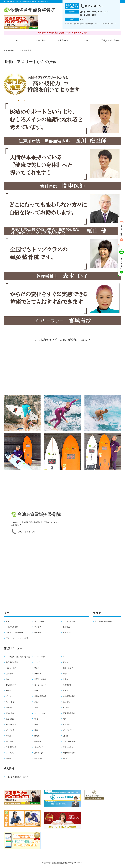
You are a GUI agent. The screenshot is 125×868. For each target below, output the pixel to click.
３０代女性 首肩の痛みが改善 (18, 657)
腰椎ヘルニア (40, 674)
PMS (36, 691)
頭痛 (65, 719)
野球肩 (66, 662)
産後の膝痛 (10, 713)
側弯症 (66, 736)
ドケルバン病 (40, 713)
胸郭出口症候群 (40, 679)
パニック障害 (11, 668)
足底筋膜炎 (39, 753)
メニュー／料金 (39, 41)
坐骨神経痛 (67, 685)
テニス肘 (9, 741)
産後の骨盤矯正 (40, 696)
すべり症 (66, 724)
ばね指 (9, 696)
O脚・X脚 (38, 758)
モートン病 (10, 702)
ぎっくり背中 (11, 730)
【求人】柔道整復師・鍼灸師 (17, 777)
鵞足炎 (37, 736)
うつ (65, 657)
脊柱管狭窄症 (11, 724)
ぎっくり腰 (67, 730)
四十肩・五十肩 (40, 685)
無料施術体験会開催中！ (104, 621)
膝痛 (36, 730)
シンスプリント (12, 753)
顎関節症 (9, 707)
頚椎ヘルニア (68, 668)
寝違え (37, 719)
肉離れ (9, 691)
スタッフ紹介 (40, 621)
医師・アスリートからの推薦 (17, 638)
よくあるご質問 (12, 627)
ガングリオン (40, 662)
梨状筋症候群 (11, 685)
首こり (37, 668)
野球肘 (9, 736)
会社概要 (38, 633)
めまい (66, 674)
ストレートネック (70, 741)
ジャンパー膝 (40, 657)
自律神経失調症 (69, 696)
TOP (16, 41)
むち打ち (66, 707)
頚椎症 (9, 758)
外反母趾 (38, 741)
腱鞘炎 (66, 758)
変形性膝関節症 (69, 713)
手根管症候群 (11, 747)
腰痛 (36, 724)
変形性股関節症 (69, 753)
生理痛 (66, 679)
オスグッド (39, 747)
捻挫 (8, 679)
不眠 (36, 707)
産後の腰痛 (10, 719)
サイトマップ (68, 633)
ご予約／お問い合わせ (109, 41)
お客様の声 (63, 41)
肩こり (37, 702)
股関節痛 (9, 674)
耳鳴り (66, 691)
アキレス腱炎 (68, 747)
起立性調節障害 (12, 662)
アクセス (86, 41)
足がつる (66, 702)
